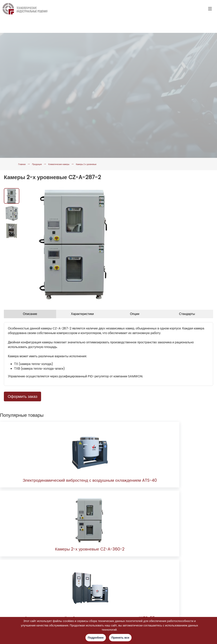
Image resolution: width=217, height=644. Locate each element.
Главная (25, 164)
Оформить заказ (22, 396)
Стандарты (187, 314)
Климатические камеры (79, 164)
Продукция (46, 164)
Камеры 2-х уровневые (121, 164)
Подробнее (96, 638)
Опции (135, 314)
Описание (30, 314)
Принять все (120, 638)
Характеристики (82, 314)
